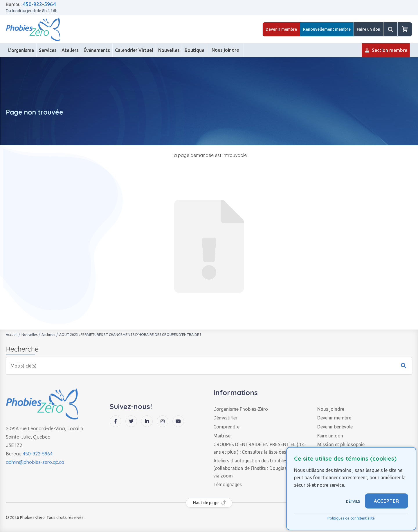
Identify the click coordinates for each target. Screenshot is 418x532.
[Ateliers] (70, 50)
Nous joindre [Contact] (225, 52)
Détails (353, 501)
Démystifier (225, 418)
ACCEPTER (387, 501)
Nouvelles (29, 335)
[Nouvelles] (169, 50)
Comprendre (226, 427)
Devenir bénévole (335, 427)
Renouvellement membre (327, 29)
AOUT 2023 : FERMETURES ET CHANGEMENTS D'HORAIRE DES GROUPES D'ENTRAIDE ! (130, 335)
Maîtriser (223, 436)
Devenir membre (281, 29)
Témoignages (228, 484)
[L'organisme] (21, 50)
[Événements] (97, 50)
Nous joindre (331, 409)
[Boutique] (195, 50)
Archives (48, 335)
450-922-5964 (39, 4)
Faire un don (369, 29)
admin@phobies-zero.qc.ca (35, 462)
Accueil (12, 335)
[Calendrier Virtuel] (134, 50)
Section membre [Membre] (386, 52)
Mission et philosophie (341, 444)
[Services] (48, 50)
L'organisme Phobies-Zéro (241, 409)
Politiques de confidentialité (351, 518)
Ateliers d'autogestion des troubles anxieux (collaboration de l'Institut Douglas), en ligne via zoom (260, 468)
